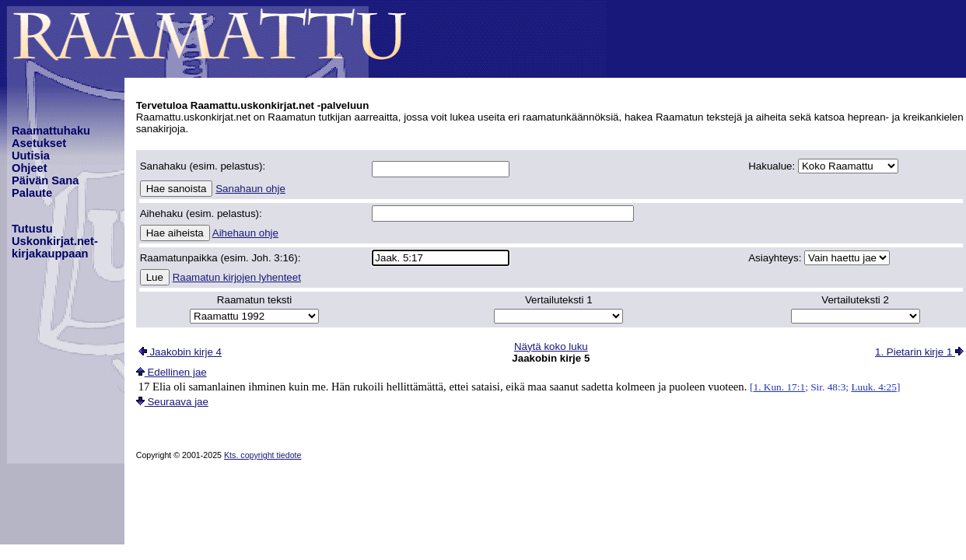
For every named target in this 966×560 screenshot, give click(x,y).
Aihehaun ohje (245, 233)
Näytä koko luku (551, 346)
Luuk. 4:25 (874, 387)
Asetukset (39, 143)
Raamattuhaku (51, 131)
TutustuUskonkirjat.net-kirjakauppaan (55, 241)
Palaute (32, 193)
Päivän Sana (45, 180)
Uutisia (31, 156)
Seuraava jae (172, 402)
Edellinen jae (171, 372)
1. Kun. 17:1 (779, 387)
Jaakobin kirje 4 (180, 352)
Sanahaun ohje (250, 189)
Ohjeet (30, 168)
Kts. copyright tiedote (263, 455)
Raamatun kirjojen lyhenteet (237, 277)
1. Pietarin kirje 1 (919, 352)
